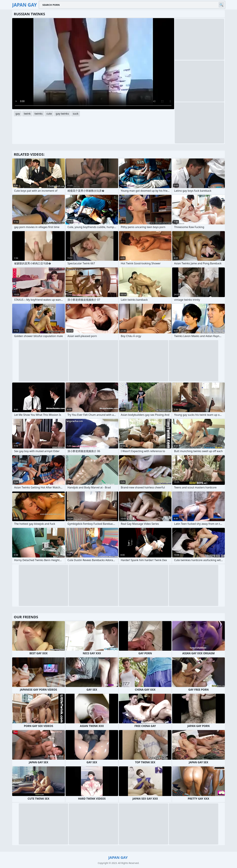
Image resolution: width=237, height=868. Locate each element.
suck (76, 114)
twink (27, 114)
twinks (39, 114)
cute (49, 114)
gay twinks (62, 114)
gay (18, 114)
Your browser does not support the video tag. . (93, 64)
